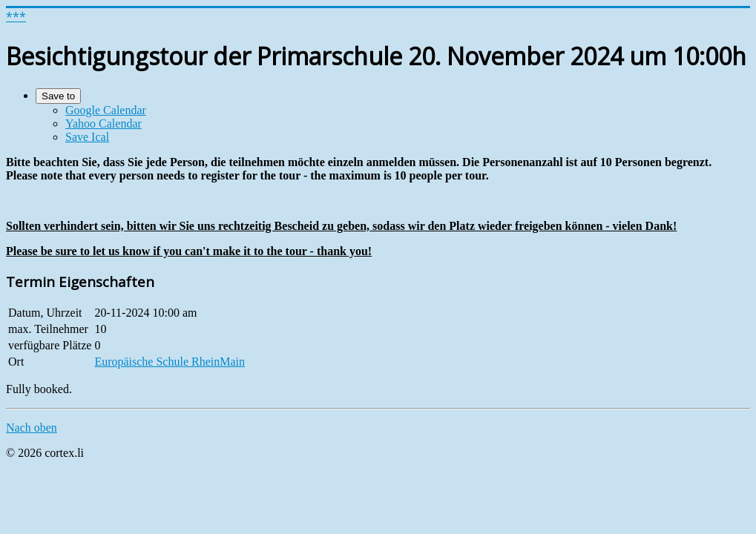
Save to (58, 96)
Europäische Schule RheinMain (170, 362)
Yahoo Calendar (103, 123)
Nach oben (32, 428)
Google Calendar (106, 110)
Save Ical (87, 137)
